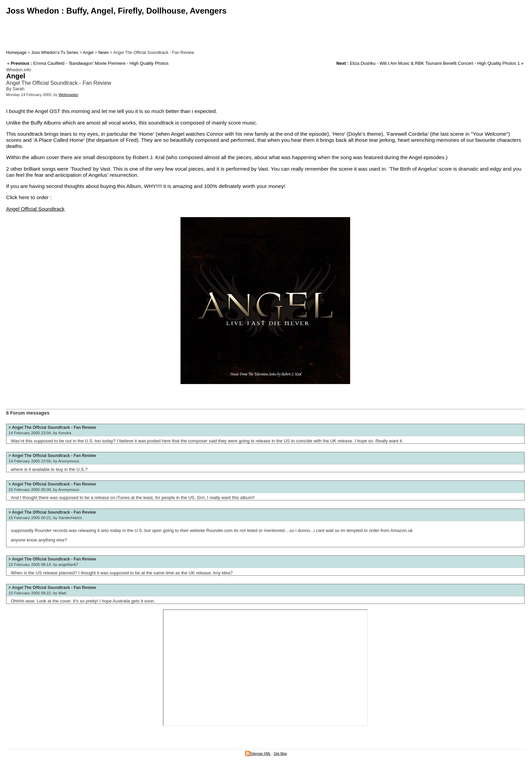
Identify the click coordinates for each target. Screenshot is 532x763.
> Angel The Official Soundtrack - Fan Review (52, 427)
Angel (88, 53)
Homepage (16, 53)
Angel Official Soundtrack (35, 209)
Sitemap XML (258, 754)
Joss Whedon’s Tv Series (55, 53)
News (104, 53)
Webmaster (69, 95)
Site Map (280, 754)
